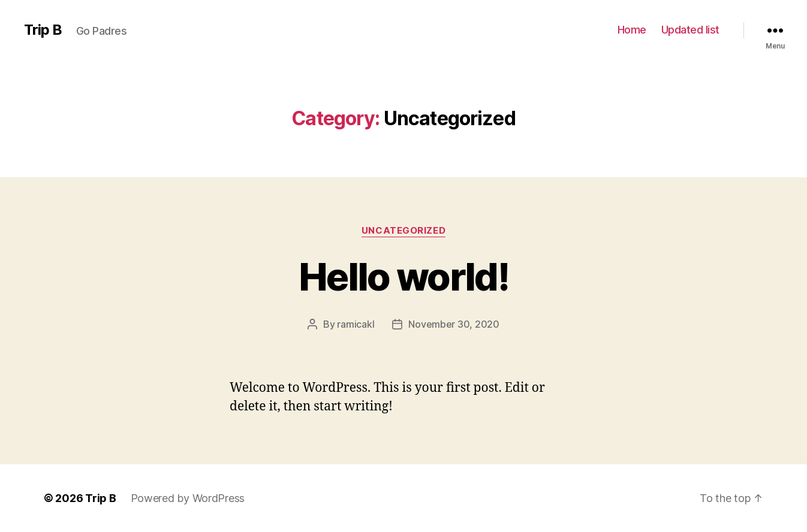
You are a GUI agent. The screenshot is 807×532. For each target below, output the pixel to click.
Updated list (690, 30)
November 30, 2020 (454, 324)
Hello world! (403, 276)
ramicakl (356, 324)
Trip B (43, 30)
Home (632, 30)
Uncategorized (403, 231)
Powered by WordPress (188, 498)
